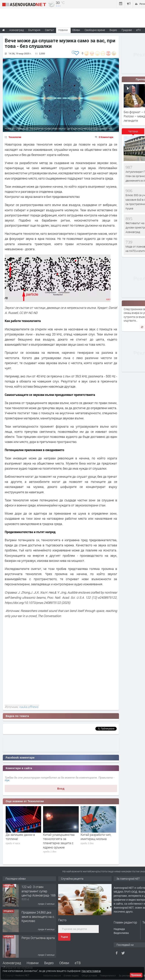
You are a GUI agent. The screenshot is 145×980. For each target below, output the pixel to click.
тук (7, 780)
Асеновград (12, 963)
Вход (61, 789)
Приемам (136, 975)
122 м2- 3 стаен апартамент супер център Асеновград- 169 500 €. (39, 893)
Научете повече (91, 971)
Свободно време (95, 30)
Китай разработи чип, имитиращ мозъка (96, 837)
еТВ (78, 963)
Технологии (15, 137)
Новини (63, 30)
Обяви (64, 963)
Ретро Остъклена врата (38, 938)
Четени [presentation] (133, 131)
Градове (127, 30)
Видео (49, 963)
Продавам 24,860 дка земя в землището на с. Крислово (38, 917)
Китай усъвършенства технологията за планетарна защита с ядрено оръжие (59, 841)
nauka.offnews (29, 707)
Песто (62, 920)
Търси (64, 937)
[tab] (133, 133)
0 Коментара (106, 137)
